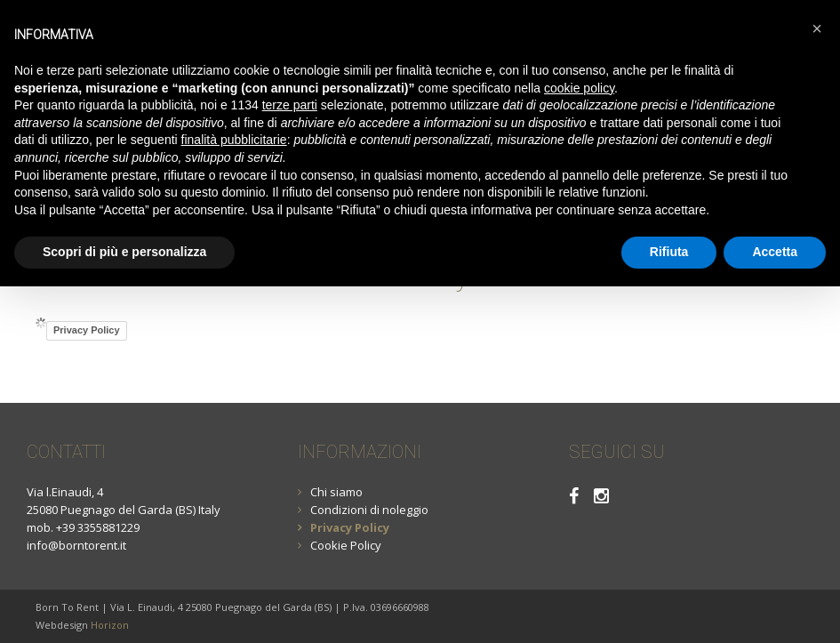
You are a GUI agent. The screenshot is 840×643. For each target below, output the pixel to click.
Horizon (110, 625)
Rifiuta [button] (669, 252)
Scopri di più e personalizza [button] (124, 252)
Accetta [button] (775, 252)
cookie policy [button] (579, 88)
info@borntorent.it (76, 545)
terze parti (290, 105)
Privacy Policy (87, 330)
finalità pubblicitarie (234, 140)
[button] (817, 28)
